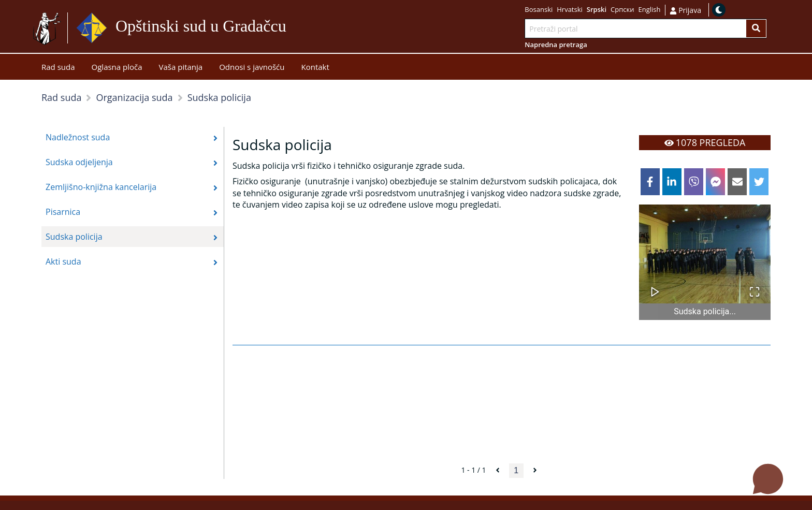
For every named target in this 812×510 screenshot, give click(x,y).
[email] (737, 182)
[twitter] (759, 182)
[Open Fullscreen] (755, 287)
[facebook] (650, 182)
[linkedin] (672, 182)
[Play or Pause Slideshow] (655, 287)
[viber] (694, 182)
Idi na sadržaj (311, 28)
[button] (705, 254)
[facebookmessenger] (715, 182)
